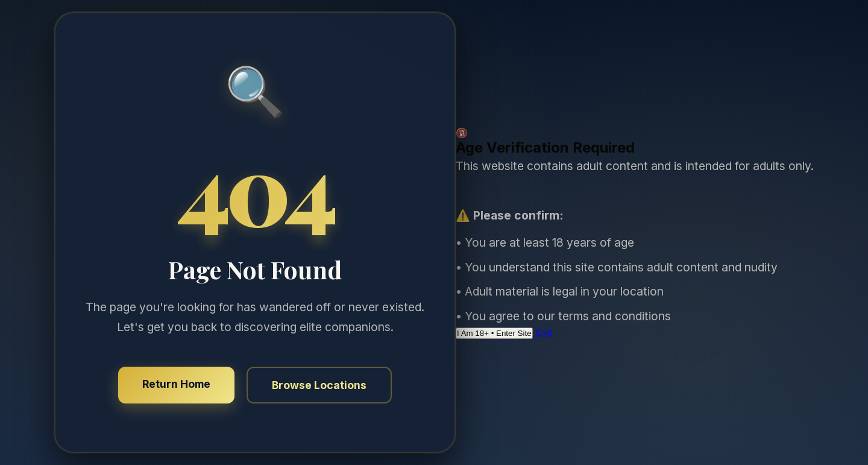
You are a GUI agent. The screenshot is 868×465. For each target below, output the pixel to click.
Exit (542, 332)
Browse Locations (319, 385)
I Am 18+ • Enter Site (494, 333)
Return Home (176, 384)
